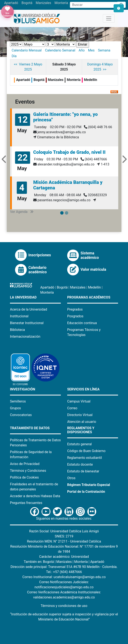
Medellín (94, 287)
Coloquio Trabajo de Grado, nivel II (69, 152)
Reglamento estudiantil (85, 458)
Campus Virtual (79, 401)
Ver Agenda (22, 212)
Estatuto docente (80, 464)
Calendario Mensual (27, 50)
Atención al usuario (82, 422)
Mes (91, 50)
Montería (61, 3)
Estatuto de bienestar (83, 471)
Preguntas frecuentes (26, 503)
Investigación (23, 389)
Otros (71, 478)
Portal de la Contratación (86, 492)
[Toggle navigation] (109, 18)
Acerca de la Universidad (29, 309)
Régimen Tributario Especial (89, 485)
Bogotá (27, 3)
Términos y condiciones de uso (64, 606)
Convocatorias (21, 415)
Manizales (44, 3)
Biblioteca (17, 330)
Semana (104, 50)
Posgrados (75, 316)
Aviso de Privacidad (25, 464)
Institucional (19, 316)
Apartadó (11, 3)
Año (82, 50)
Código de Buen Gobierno (86, 451)
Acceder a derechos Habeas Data (35, 496)
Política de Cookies (24, 477)
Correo (72, 408)
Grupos (15, 408)
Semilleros (18, 401)
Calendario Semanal (60, 50)
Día (14, 56)
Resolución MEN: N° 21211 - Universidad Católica (64, 541)
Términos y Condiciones (28, 471)
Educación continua (82, 323)
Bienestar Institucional (27, 323)
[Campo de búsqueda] (94, 5)
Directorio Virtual (80, 415)
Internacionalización (25, 337)
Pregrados (75, 309)
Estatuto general (79, 444)
